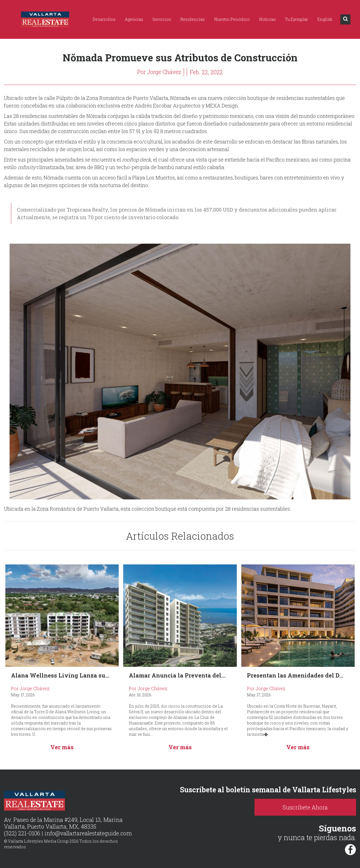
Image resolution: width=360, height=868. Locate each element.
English (325, 19)
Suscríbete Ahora (312, 807)
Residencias (193, 19)
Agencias (134, 19)
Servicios (162, 19)
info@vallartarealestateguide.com (89, 833)
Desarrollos (104, 19)
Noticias (267, 19)
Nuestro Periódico (232, 19)
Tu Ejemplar (296, 19)
